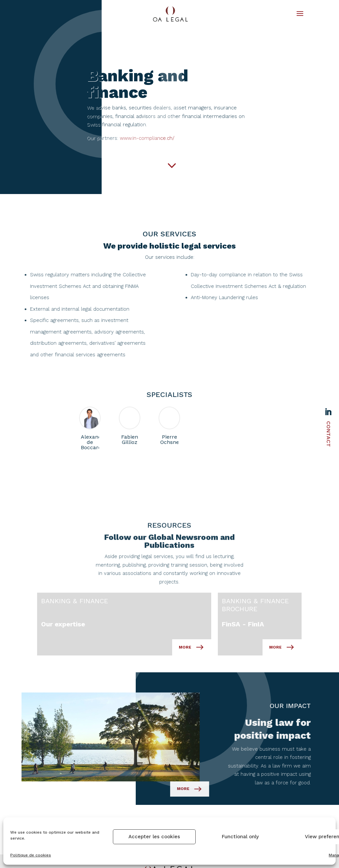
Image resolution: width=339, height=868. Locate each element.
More (154, 723)
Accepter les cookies (154, 837)
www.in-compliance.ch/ (206, 138)
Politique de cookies (31, 855)
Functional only (240, 837)
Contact (329, 434)
